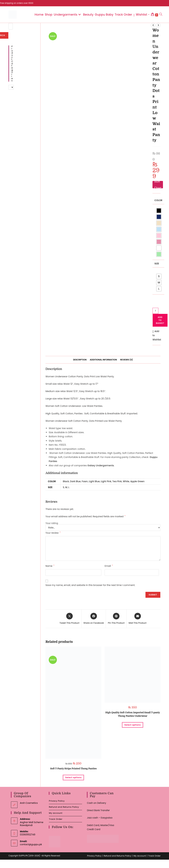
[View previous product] (153, 25)
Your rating (52, 523)
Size (157, 264)
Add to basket (160, 320)
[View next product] (158, 25)
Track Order (56, 819)
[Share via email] (138, 619)
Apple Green (138, 481)
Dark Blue (75, 481)
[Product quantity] (155, 311)
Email (109, 566)
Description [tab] (80, 360)
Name (50, 566)
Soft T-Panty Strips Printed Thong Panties (73, 769)
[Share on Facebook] (94, 619)
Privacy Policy (57, 801)
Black (66, 481)
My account (56, 813)
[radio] (159, 211)
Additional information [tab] (103, 360)
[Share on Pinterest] (116, 619)
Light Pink (106, 481)
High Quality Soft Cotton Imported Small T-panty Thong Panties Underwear (133, 714)
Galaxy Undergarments (101, 465)
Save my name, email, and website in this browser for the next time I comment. (90, 585)
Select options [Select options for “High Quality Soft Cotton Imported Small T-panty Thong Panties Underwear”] (133, 725)
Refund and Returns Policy (64, 807)
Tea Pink (117, 481)
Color (158, 200)
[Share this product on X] (69, 619)
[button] (157, 335)
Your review (53, 533)
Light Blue (94, 481)
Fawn (85, 481)
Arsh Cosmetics (29, 803)
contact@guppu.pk (31, 844)
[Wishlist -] (142, 15)
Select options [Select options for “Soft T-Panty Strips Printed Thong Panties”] (73, 777)
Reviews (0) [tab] (127, 360)
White (126, 481)
